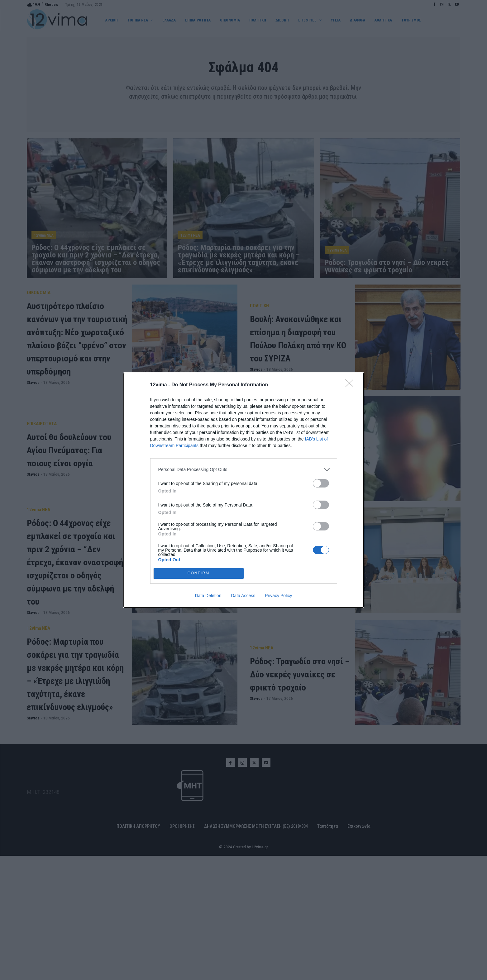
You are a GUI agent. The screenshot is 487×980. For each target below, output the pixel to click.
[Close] (351, 385)
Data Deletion (208, 596)
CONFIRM (199, 573)
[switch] (321, 483)
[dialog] (244, 490)
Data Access (243, 596)
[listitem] (244, 470)
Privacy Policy (278, 596)
